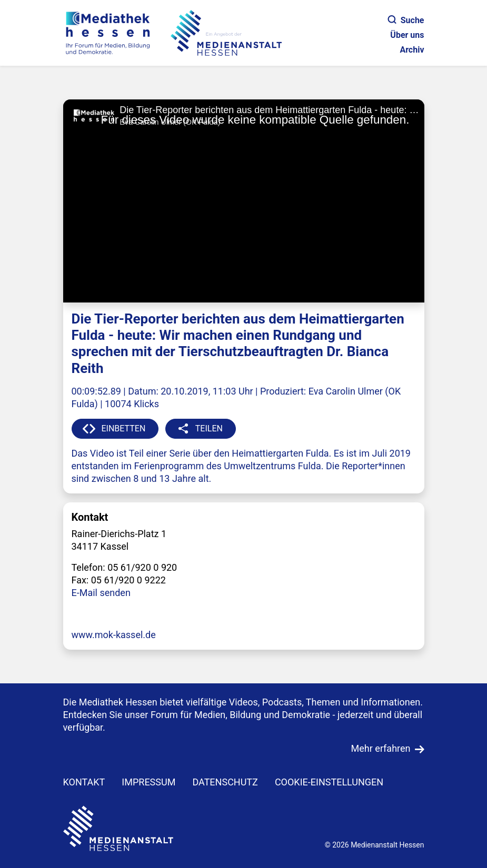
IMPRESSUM (148, 782)
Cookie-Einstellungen (329, 782)
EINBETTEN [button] (124, 428)
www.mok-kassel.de (114, 635)
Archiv (412, 50)
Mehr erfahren (381, 748)
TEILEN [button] (209, 428)
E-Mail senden (101, 593)
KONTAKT (84, 782)
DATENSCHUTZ (225, 782)
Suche (406, 20)
